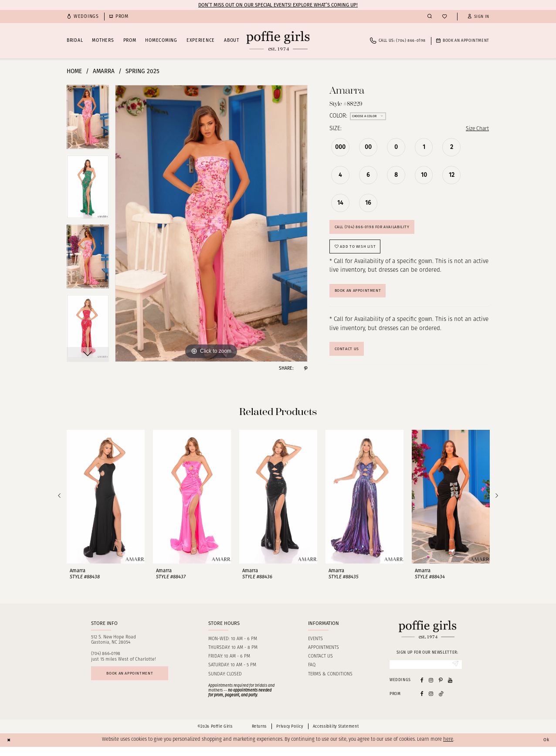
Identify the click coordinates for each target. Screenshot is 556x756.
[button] (478, 17)
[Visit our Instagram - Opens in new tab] (431, 689)
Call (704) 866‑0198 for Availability (377, 229)
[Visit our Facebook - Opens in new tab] (422, 689)
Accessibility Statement (336, 735)
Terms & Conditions (330, 682)
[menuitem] (83, 17)
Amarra (104, 71)
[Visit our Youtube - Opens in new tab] (450, 689)
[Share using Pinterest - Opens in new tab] (306, 369)
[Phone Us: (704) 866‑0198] (398, 41)
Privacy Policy (290, 735)
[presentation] (106, 504)
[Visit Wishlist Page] (444, 17)
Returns (259, 735)
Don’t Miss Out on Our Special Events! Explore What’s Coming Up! (278, 5)
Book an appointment (134, 682)
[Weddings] (83, 17)
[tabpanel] (88, 120)
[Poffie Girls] (278, 41)
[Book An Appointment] (463, 41)
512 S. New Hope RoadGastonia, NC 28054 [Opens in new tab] (114, 648)
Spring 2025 (142, 71)
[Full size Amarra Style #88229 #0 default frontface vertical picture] (211, 223)
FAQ (312, 673)
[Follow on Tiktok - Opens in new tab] (441, 703)
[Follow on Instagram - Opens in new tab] (431, 703)
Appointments (324, 656)
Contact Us (348, 356)
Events (315, 647)
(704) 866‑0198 (106, 662)
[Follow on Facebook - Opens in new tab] (422, 703)
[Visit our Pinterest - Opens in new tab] (441, 689)
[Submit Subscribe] (454, 673)
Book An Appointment (362, 297)
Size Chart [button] (476, 129)
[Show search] (430, 17)
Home (74, 71)
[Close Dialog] (10, 749)
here (448, 749)
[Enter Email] (426, 673)
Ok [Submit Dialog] (546, 749)
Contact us (320, 665)
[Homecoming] (119, 17)
